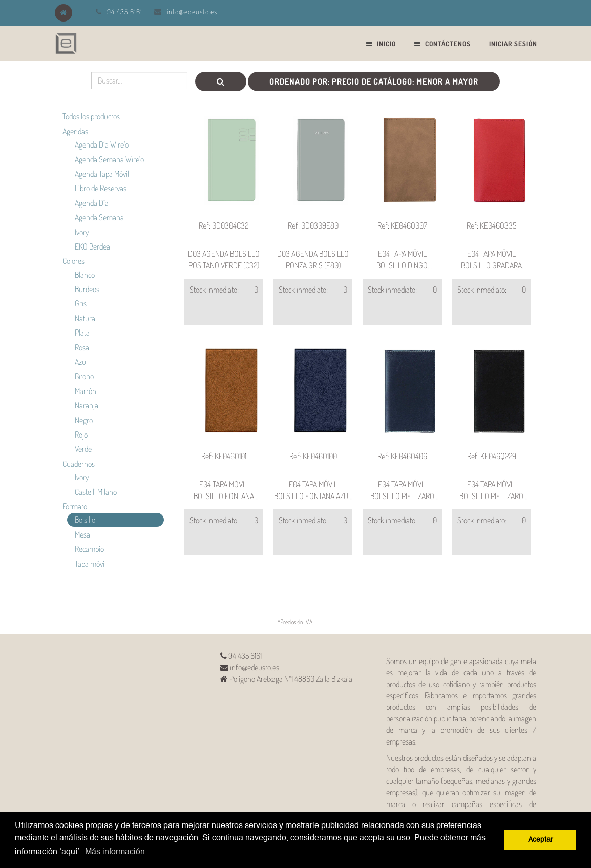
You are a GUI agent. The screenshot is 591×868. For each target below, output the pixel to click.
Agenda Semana (99, 217)
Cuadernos (79, 464)
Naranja (87, 405)
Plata (82, 333)
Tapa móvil (90, 564)
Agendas (75, 131)
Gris (81, 303)
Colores (73, 261)
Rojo (81, 435)
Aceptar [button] (541, 840)
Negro (84, 420)
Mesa (82, 534)
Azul (81, 362)
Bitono (84, 376)
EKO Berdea (92, 246)
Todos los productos (91, 116)
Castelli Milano (96, 492)
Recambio (89, 549)
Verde (83, 449)
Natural (86, 318)
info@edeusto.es (192, 12)
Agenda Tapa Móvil (102, 174)
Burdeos (87, 289)
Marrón (86, 391)
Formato (75, 506)
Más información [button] (115, 852)
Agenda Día (92, 203)
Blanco (85, 275)
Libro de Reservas (101, 188)
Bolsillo (85, 520)
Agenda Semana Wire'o (109, 159)
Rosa (82, 347)
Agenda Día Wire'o (102, 144)
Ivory (82, 232)
